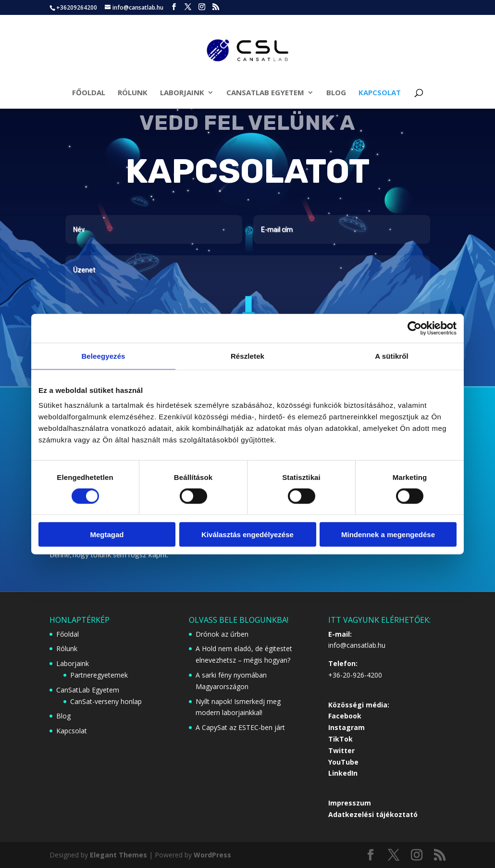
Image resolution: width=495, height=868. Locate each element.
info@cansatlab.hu (357, 645)
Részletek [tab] (247, 356)
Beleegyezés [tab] (103, 356)
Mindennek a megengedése (388, 535)
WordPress (212, 855)
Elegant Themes (118, 855)
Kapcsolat (380, 93)
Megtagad (107, 535)
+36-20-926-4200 (355, 675)
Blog (336, 93)
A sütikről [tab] (392, 356)
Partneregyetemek (99, 675)
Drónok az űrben (222, 634)
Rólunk (133, 93)
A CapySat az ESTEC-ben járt (240, 727)
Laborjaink (182, 93)
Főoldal (89, 93)
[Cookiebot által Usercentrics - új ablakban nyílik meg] (415, 328)
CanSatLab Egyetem (265, 93)
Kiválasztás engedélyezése (247, 535)
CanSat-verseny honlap (106, 701)
